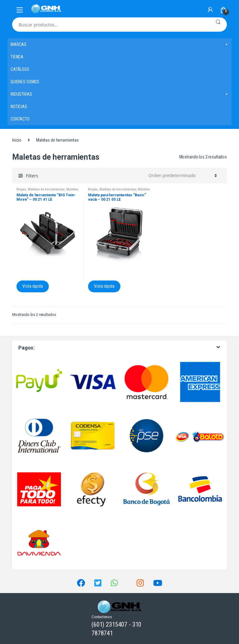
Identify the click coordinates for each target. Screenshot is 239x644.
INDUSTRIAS (119, 94)
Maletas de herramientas (46, 189)
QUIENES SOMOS (25, 82)
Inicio (17, 140)
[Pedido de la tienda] (182, 176)
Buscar (218, 25)
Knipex (21, 189)
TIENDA (17, 57)
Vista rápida (33, 286)
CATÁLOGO (20, 69)
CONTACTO (20, 119)
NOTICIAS (19, 107)
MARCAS (119, 44)
